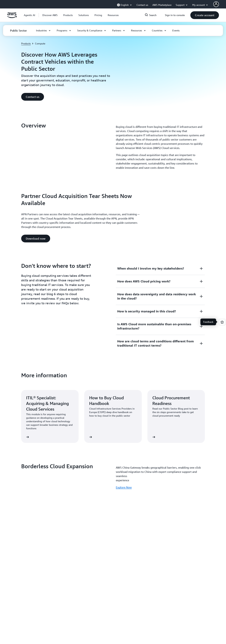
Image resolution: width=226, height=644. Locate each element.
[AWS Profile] (216, 4)
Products (26, 43)
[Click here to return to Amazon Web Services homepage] (12, 17)
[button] (50, 15)
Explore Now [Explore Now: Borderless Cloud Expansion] (124, 487)
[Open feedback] (222, 322)
